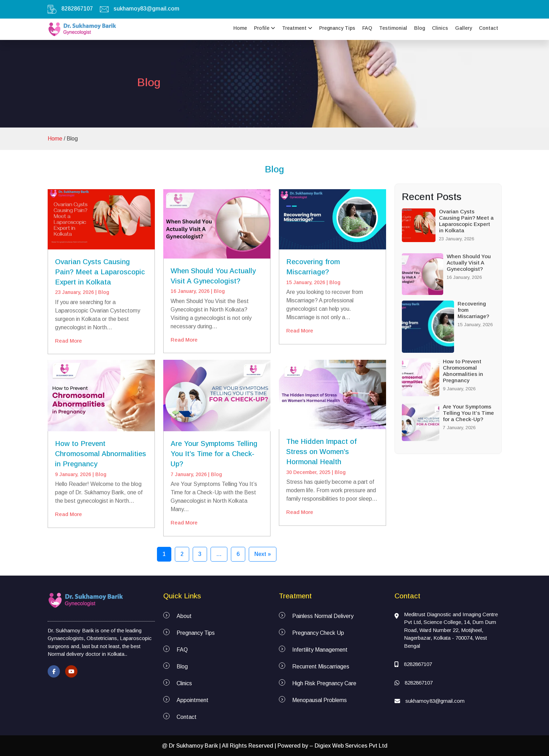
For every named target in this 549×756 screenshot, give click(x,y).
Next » (263, 554)
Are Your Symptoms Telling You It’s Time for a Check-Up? (214, 454)
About (184, 616)
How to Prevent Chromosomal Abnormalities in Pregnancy (101, 454)
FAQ (367, 28)
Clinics (440, 28)
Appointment (193, 700)
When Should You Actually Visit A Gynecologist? (469, 263)
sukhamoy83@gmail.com (146, 9)
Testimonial (393, 28)
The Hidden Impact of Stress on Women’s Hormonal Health (321, 452)
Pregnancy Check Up (318, 633)
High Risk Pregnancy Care (324, 683)
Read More (68, 341)
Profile (265, 28)
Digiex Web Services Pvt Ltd (351, 746)
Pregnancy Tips (337, 28)
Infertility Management (320, 650)
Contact (489, 28)
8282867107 (77, 9)
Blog (420, 28)
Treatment (297, 28)
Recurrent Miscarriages (321, 666)
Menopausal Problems (320, 700)
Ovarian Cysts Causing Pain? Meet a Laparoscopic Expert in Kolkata (100, 272)
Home (240, 28)
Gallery (464, 28)
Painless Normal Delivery (323, 616)
